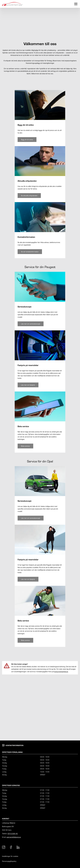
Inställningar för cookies (10, 856)
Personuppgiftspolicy (9, 861)
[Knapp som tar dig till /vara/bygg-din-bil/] (27, 202)
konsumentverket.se (61, 734)
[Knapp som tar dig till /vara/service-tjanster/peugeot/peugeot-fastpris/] (28, 447)
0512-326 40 (13, 834)
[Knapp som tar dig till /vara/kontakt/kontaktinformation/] (30, 314)
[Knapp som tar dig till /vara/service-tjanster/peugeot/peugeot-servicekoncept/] (31, 386)
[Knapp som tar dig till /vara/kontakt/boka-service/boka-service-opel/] (25, 703)
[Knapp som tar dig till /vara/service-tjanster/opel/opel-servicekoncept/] (31, 581)
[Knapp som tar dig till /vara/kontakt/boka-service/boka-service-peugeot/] (25, 508)
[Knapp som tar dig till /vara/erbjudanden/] (29, 258)
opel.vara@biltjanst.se (14, 837)
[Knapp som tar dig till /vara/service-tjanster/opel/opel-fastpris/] (28, 642)
